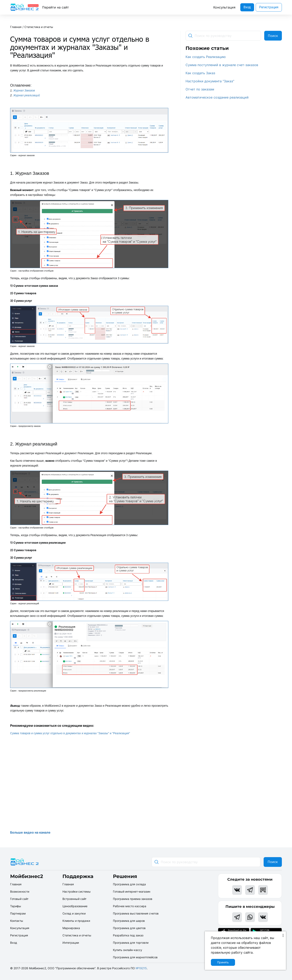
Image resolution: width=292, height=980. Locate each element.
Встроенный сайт (74, 899)
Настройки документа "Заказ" (210, 81)
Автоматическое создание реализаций (217, 97)
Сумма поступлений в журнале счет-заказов (222, 65)
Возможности (20, 891)
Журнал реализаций (27, 95)
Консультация (224, 7)
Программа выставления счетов (136, 913)
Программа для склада (129, 884)
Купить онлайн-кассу (128, 950)
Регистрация (269, 7)
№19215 (141, 968)
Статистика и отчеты (39, 27)
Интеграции (71, 943)
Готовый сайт (19, 899)
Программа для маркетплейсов (135, 957)
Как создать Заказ (200, 73)
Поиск (273, 36)
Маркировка (71, 928)
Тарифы (16, 906)
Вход (247, 7)
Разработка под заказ (128, 935)
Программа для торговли (131, 943)
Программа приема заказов (133, 899)
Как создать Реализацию (206, 57)
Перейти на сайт (56, 7)
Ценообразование (75, 906)
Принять (223, 962)
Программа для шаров (129, 921)
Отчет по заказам (200, 89)
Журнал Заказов (24, 90)
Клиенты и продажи (76, 921)
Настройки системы (77, 891)
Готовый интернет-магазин (132, 891)
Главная (16, 27)
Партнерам (18, 913)
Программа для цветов (129, 928)
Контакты (17, 921)
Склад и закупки (74, 913)
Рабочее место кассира (130, 906)
